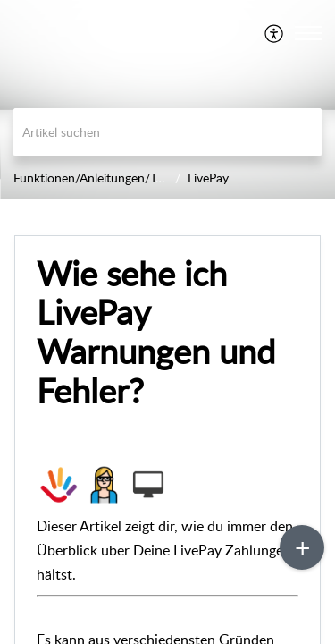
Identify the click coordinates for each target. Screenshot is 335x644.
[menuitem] (275, 33)
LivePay (208, 178)
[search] (167, 132)
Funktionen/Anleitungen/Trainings (105, 178)
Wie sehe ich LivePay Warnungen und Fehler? (156, 332)
